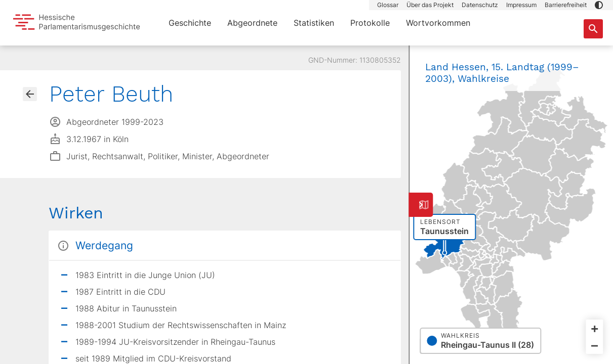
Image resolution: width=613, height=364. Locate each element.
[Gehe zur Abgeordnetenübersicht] (30, 94)
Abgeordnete (252, 23)
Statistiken (314, 23)
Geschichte (190, 23)
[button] (599, 5)
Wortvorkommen (438, 23)
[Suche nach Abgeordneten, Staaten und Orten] (593, 29)
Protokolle (370, 23)
